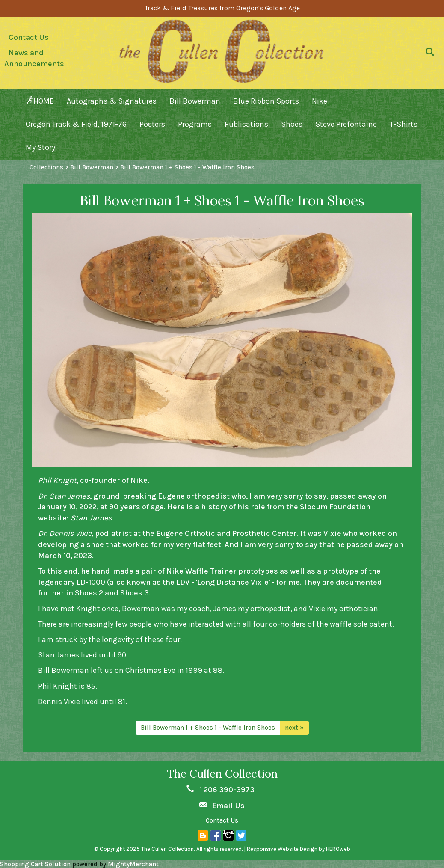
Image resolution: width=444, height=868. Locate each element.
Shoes (292, 124)
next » (294, 728)
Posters (152, 124)
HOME (40, 101)
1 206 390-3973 (227, 790)
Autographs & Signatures (112, 101)
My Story (40, 147)
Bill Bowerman (195, 101)
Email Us (228, 806)
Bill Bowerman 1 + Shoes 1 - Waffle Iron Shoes (208, 728)
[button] (428, 54)
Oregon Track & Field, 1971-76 (76, 124)
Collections (46, 167)
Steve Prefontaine (346, 124)
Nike (320, 101)
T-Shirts (404, 124)
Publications (246, 124)
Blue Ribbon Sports (266, 101)
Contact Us (29, 37)
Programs (195, 124)
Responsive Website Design (282, 849)
